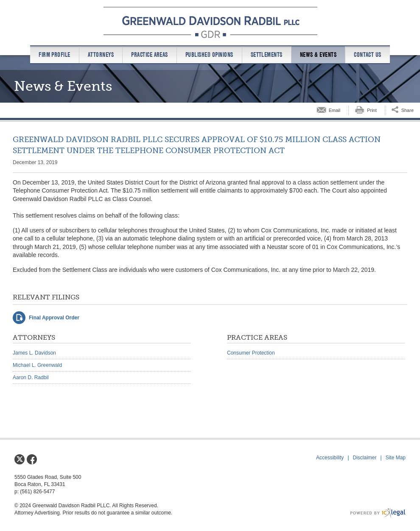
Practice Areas (150, 55)
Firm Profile (55, 55)
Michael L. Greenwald (37, 365)
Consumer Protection (251, 353)
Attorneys (101, 55)
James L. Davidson (34, 353)
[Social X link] (20, 459)
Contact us (368, 55)
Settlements (267, 55)
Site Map (396, 458)
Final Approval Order (54, 318)
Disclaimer (365, 458)
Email (335, 110)
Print (372, 110)
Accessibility (330, 458)
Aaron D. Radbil (31, 377)
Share (407, 110)
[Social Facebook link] (32, 459)
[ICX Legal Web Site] (378, 513)
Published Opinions (209, 55)
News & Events (318, 55)
